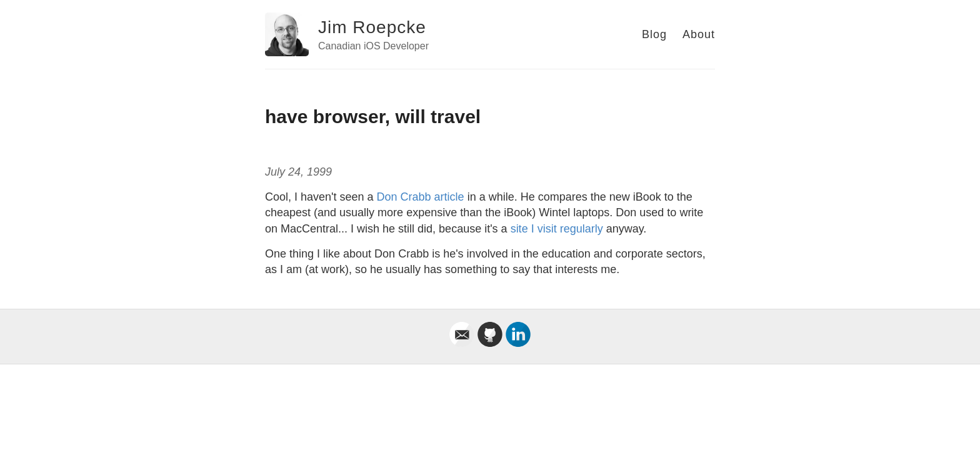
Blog (654, 34)
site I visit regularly (557, 229)
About (699, 34)
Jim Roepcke (372, 27)
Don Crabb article (421, 197)
